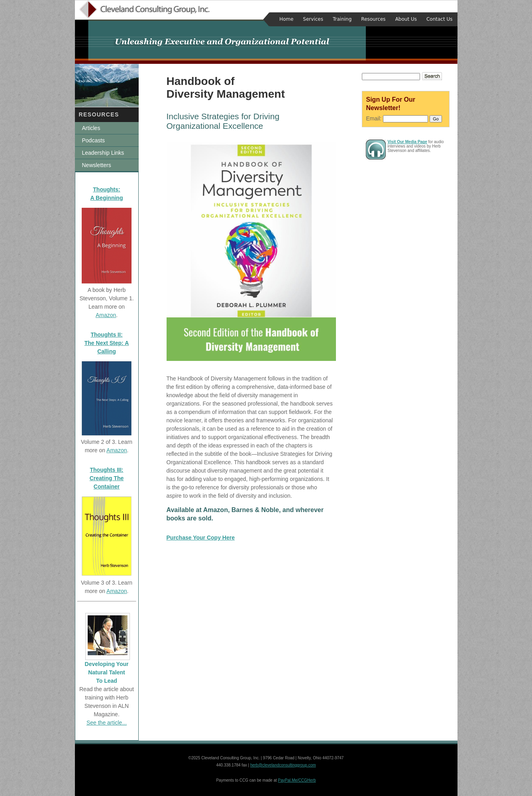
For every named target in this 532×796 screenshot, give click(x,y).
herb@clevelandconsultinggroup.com (283, 765)
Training (342, 19)
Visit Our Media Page (407, 142)
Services (313, 19)
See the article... (107, 723)
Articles (91, 128)
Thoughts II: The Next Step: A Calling (107, 343)
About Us (406, 19)
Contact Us (440, 19)
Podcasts (94, 140)
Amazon (106, 315)
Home (286, 19)
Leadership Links (103, 153)
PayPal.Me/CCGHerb (297, 780)
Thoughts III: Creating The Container (107, 478)
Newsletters (97, 165)
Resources (373, 19)
